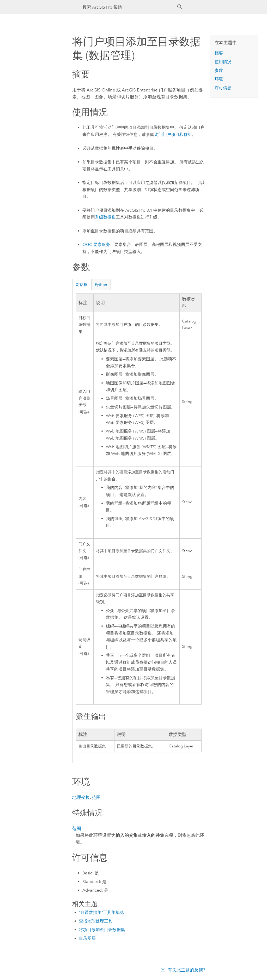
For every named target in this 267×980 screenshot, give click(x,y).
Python (101, 285)
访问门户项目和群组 (173, 134)
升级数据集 (105, 217)
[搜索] (180, 7)
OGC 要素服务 (96, 244)
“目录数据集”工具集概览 (101, 912)
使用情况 (223, 62)
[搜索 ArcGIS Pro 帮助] (128, 7)
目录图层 (87, 938)
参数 (219, 70)
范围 (96, 797)
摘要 (219, 53)
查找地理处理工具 (96, 921)
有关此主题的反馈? (186, 970)
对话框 (82, 285)
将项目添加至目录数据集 (102, 930)
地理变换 (81, 797)
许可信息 (223, 88)
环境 (219, 79)
